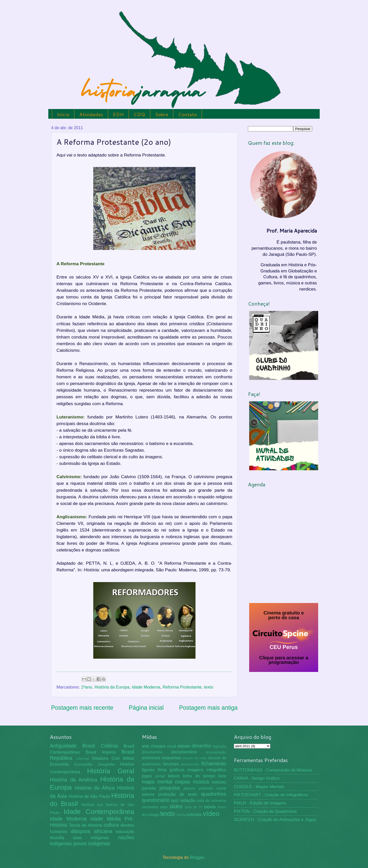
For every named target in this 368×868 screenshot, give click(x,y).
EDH (118, 114)
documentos (152, 752)
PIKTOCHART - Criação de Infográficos (271, 795)
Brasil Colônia (100, 746)
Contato (187, 114)
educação (125, 832)
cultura (111, 825)
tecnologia (151, 815)
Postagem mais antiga (208, 708)
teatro (222, 807)
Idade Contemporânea (99, 812)
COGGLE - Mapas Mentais (259, 787)
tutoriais (194, 815)
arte (146, 746)
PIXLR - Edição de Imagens (260, 803)
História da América (73, 780)
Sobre (162, 114)
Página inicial (146, 708)
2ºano (87, 687)
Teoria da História (85, 825)
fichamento (214, 764)
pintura (189, 788)
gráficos (177, 770)
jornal (160, 776)
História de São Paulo (89, 796)
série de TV (193, 807)
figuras (148, 770)
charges (158, 746)
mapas (183, 782)
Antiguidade (63, 746)
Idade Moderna (146, 687)
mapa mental (157, 782)
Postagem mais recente (82, 708)
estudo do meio (195, 758)
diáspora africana (91, 831)
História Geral (111, 771)
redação (188, 800)
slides (176, 806)
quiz (175, 800)
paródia (149, 788)
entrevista (151, 758)
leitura (174, 776)
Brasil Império (101, 752)
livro (222, 776)
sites (164, 807)
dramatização (216, 752)
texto (209, 687)
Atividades (91, 114)
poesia (148, 794)
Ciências (82, 759)
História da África (95, 788)
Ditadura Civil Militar (113, 758)
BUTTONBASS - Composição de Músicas (273, 770)
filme (162, 770)
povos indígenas (92, 843)
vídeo (211, 814)
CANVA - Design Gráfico (257, 778)
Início (63, 114)
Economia (59, 764)
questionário (156, 800)
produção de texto (178, 794)
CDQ (139, 114)
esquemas (171, 758)
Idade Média (105, 819)
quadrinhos (214, 794)
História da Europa (112, 687)
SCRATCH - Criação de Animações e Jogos (275, 820)
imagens (196, 770)
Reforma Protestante (182, 687)
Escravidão (83, 764)
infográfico (216, 770)
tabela (210, 807)
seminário (150, 807)
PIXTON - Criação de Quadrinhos (265, 811)
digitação (219, 746)
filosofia (57, 838)
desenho (201, 746)
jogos (147, 776)
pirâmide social (212, 788)
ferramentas (190, 764)
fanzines (171, 764)
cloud (171, 746)
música (201, 782)
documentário (184, 752)
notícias (219, 782)
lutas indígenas (91, 838)
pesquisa (170, 788)
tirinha (181, 815)
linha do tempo (199, 776)
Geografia (106, 764)
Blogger (197, 857)
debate (184, 746)
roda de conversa (211, 801)
